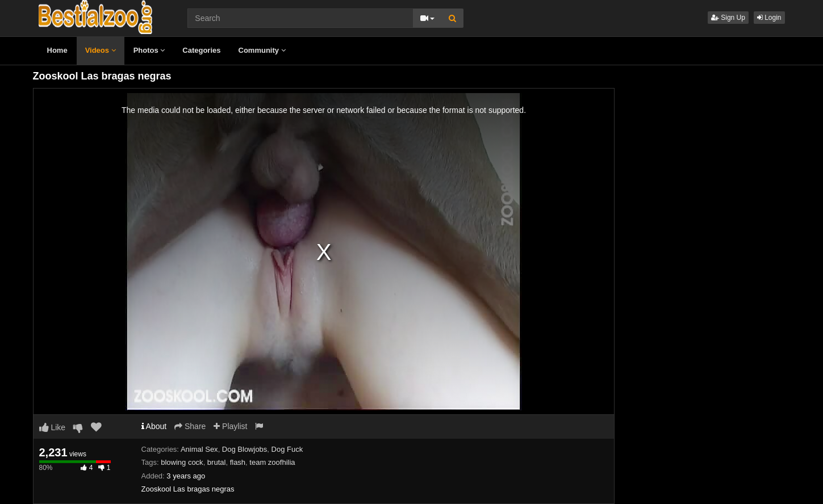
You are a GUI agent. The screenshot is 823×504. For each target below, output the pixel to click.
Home (57, 50)
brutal (217, 462)
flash (238, 462)
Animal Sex (199, 449)
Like (53, 427)
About (154, 426)
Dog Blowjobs (245, 449)
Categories (201, 50)
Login (769, 18)
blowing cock (182, 462)
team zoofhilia (272, 462)
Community (262, 50)
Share (190, 426)
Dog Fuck (287, 449)
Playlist (230, 426)
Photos (149, 50)
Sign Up (728, 18)
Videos (101, 50)
